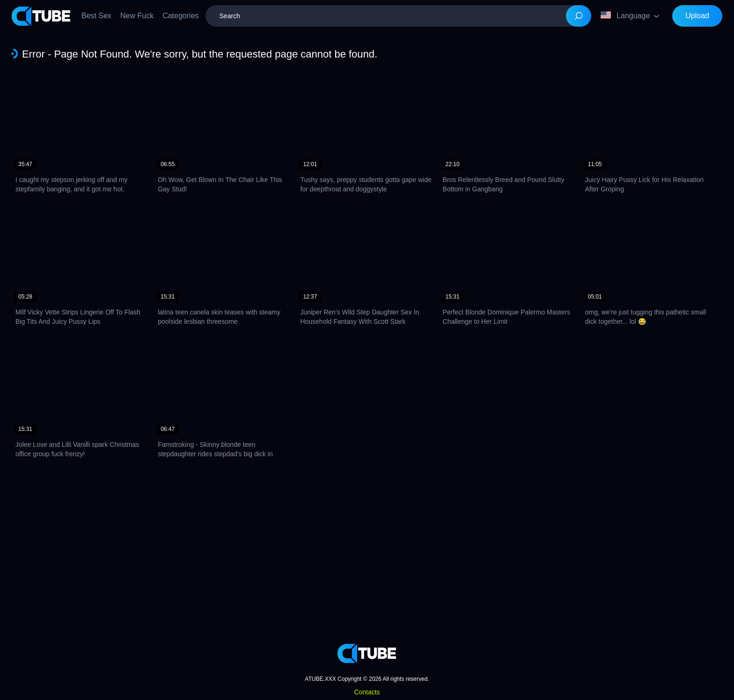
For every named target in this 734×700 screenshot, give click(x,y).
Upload (697, 16)
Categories (180, 16)
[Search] (579, 16)
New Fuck (137, 16)
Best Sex (96, 16)
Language (625, 15)
